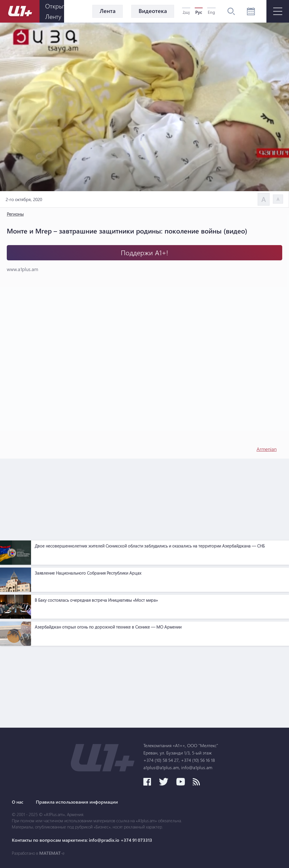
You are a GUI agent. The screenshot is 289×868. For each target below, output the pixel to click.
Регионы (15, 214)
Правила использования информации (77, 802)
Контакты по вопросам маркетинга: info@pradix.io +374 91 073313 (82, 840)
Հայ (186, 12)
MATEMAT (50, 853)
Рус (199, 12)
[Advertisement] (144, 498)
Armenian (267, 449)
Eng (211, 12)
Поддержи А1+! (144, 253)
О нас (18, 802)
